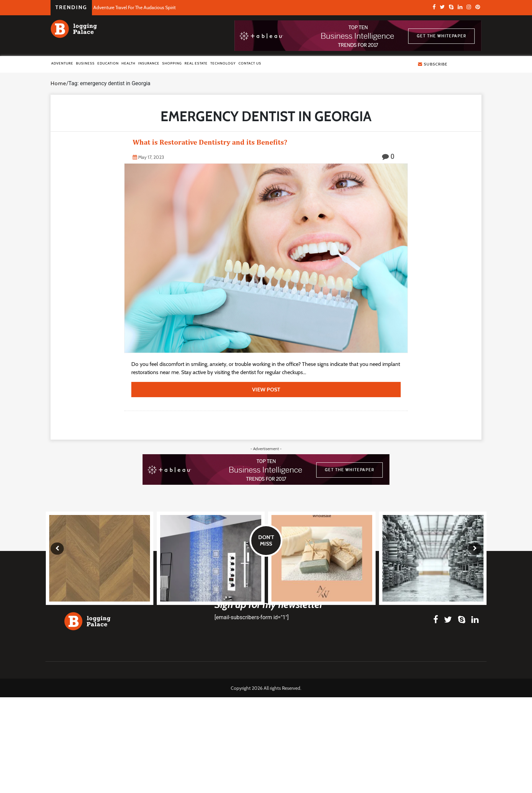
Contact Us (250, 63)
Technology (223, 63)
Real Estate (196, 63)
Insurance (149, 63)
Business (85, 63)
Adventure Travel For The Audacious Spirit (135, 7)
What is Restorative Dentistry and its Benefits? (210, 142)
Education (108, 63)
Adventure (62, 63)
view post (266, 390)
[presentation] (57, 549)
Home (58, 83)
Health (128, 63)
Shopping (172, 63)
